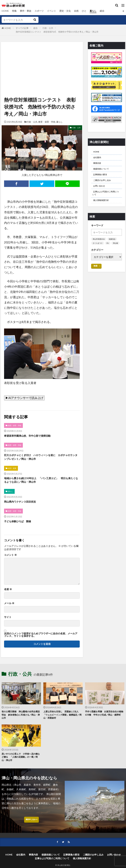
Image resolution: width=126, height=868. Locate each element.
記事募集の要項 (102, 178)
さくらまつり (98, 252)
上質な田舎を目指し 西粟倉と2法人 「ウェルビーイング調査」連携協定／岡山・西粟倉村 (63, 720)
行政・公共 (48, 28)
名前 (8, 594)
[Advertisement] (42, 57)
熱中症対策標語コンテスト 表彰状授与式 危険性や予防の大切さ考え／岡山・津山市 (57, 32)
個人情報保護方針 (103, 208)
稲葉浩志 (113, 247)
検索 (96, 279)
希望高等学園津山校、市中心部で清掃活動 (32, 436)
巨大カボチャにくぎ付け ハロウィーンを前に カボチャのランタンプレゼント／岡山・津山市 (41, 458)
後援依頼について (103, 172)
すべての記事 (22, 28)
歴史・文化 (68, 11)
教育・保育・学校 (47, 122)
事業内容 (98, 165)
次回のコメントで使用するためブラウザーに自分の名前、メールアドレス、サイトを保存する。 (41, 639)
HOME (5, 11)
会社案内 (98, 159)
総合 (107, 11)
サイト (8, 621)
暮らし (98, 11)
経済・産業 (13, 470)
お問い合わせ (101, 191)
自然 (80, 11)
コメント (10, 559)
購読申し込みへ (32, 828)
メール (9, 608)
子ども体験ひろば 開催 (20, 525)
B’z (109, 252)
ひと (88, 11)
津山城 (95, 256)
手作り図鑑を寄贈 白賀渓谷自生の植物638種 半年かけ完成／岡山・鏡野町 (105, 720)
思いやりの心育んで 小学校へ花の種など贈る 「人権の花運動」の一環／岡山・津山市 (21, 764)
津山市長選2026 (99, 247)
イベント (54, 11)
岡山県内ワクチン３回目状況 (23, 505)
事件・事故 (27, 11)
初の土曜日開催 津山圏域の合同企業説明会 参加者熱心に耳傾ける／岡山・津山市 (21, 720)
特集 (15, 11)
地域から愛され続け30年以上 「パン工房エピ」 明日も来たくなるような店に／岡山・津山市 (41, 483)
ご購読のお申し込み (104, 185)
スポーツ (41, 11)
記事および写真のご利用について (106, 200)
